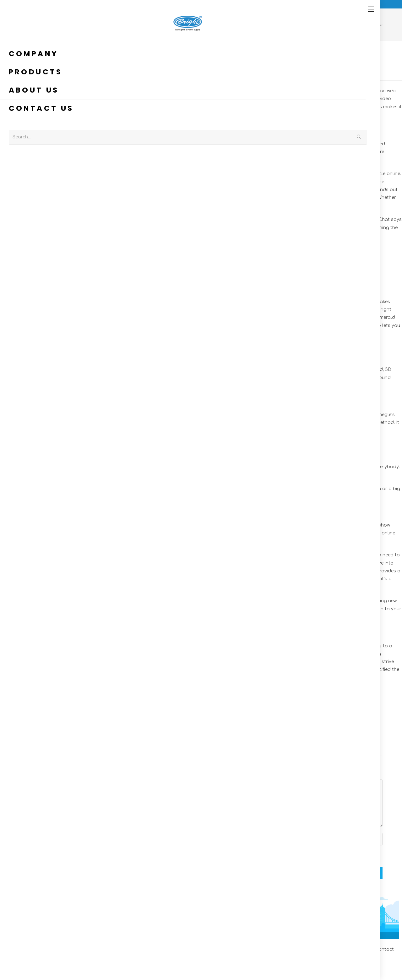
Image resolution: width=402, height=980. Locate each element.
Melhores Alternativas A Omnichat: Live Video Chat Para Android (206, 726)
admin (26, 70)
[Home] (222, 25)
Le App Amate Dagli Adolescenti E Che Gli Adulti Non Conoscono (88, 726)
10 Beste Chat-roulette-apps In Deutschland (325, 726)
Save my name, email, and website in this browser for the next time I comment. (126, 856)
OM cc (114, 70)
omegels (78, 198)
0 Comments (151, 70)
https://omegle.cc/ (85, 310)
